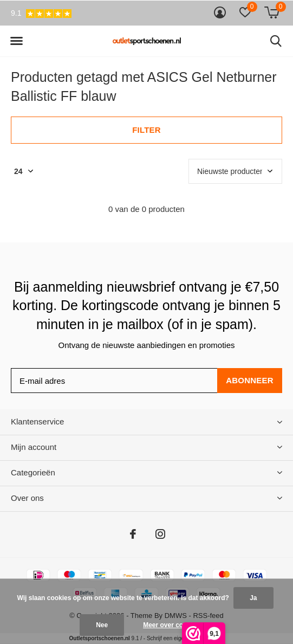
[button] (16, 41)
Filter (146, 130)
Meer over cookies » (174, 625)
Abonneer (249, 380)
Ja (253, 598)
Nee (102, 625)
